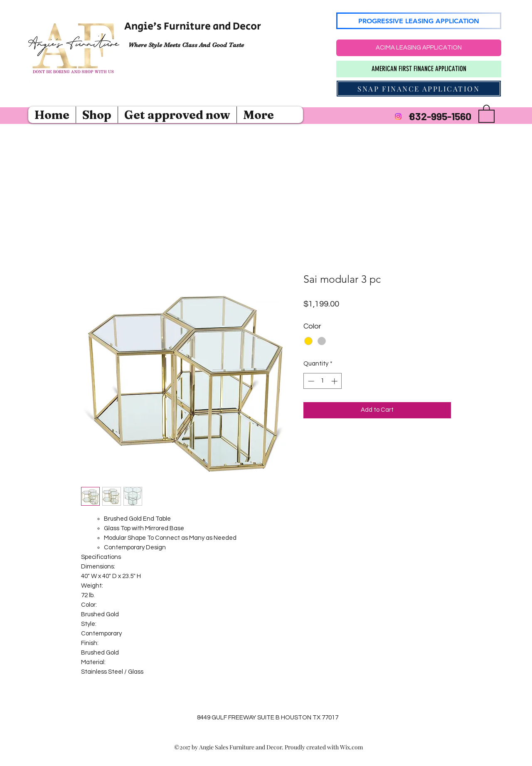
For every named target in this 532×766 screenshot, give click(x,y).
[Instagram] (398, 116)
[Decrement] (310, 381)
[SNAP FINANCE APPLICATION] (419, 89)
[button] (486, 113)
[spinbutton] (323, 381)
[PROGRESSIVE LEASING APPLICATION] (419, 21)
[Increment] (335, 381)
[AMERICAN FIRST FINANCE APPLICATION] (419, 69)
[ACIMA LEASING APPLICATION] (419, 48)
